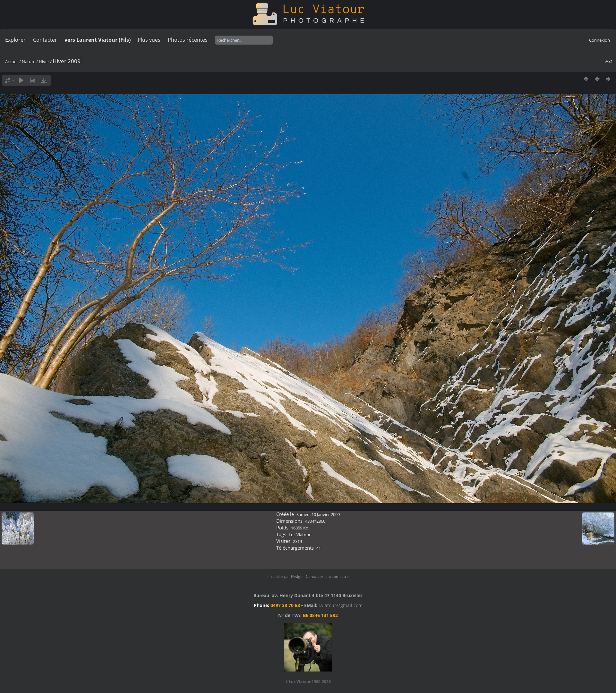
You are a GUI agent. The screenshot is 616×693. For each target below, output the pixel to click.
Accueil (12, 62)
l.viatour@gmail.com (341, 605)
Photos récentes (188, 40)
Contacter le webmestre (327, 576)
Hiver (44, 62)
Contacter (45, 40)
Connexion (599, 40)
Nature (29, 62)
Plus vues (149, 40)
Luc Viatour (300, 535)
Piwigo (297, 576)
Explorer (15, 40)
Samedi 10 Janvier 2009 (318, 514)
